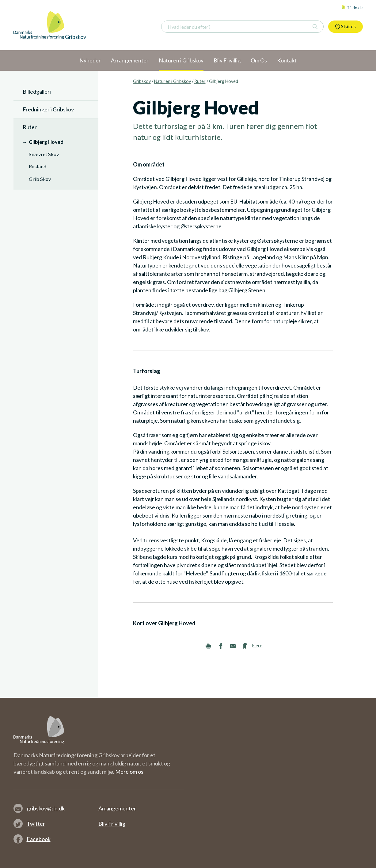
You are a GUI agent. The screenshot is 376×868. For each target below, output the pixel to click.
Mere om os (129, 772)
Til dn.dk (352, 7)
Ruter (200, 81)
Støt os (346, 26)
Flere (257, 646)
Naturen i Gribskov (173, 81)
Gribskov (142, 81)
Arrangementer (117, 808)
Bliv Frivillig (112, 824)
